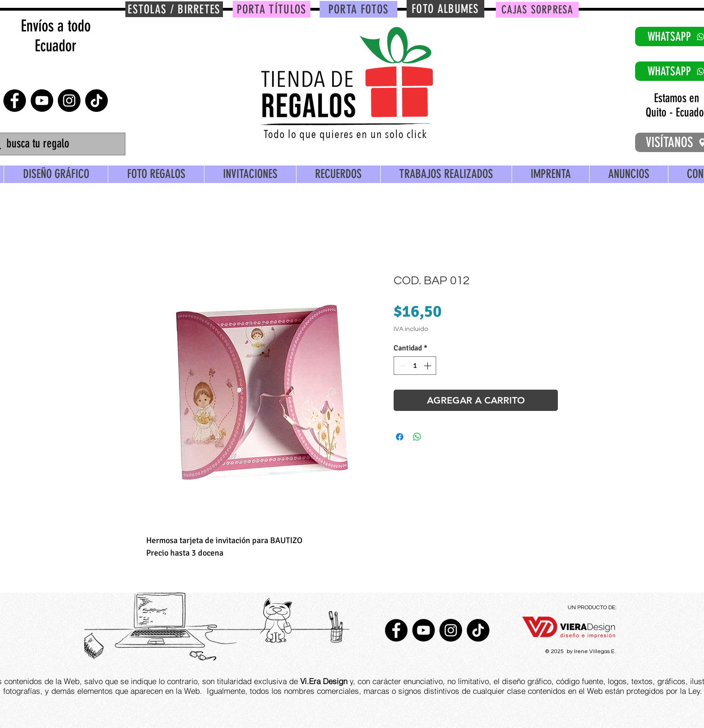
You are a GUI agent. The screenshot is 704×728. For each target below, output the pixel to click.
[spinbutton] (415, 366)
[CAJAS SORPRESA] (537, 10)
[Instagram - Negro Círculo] (69, 101)
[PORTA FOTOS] (358, 9)
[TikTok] (96, 101)
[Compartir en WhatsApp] (417, 437)
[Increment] (428, 366)
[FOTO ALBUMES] (445, 9)
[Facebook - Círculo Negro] (15, 101)
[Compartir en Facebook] (400, 437)
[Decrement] (401, 366)
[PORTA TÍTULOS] (272, 9)
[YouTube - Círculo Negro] (42, 101)
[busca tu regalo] (56, 144)
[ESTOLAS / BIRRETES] (174, 9)
